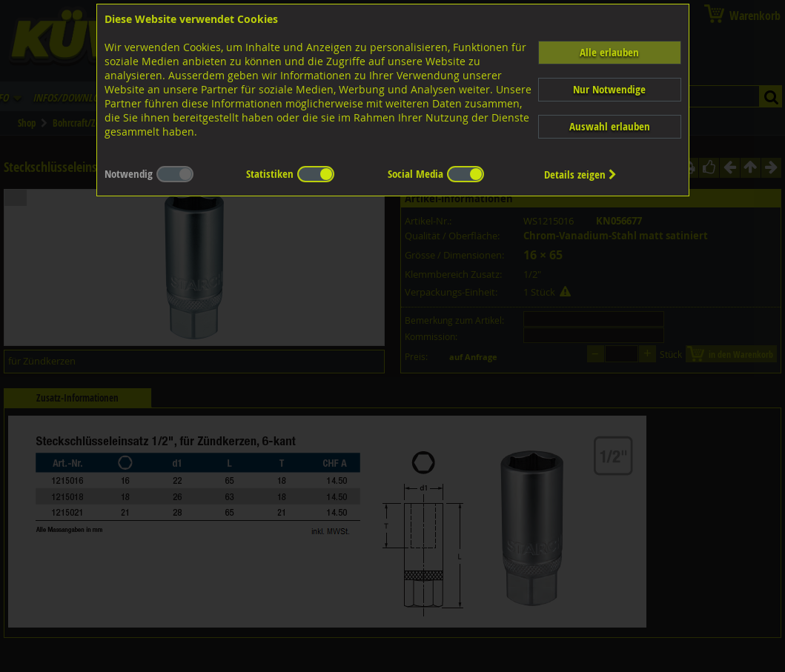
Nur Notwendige (609, 89)
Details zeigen (580, 174)
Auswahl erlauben (610, 126)
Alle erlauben (609, 52)
